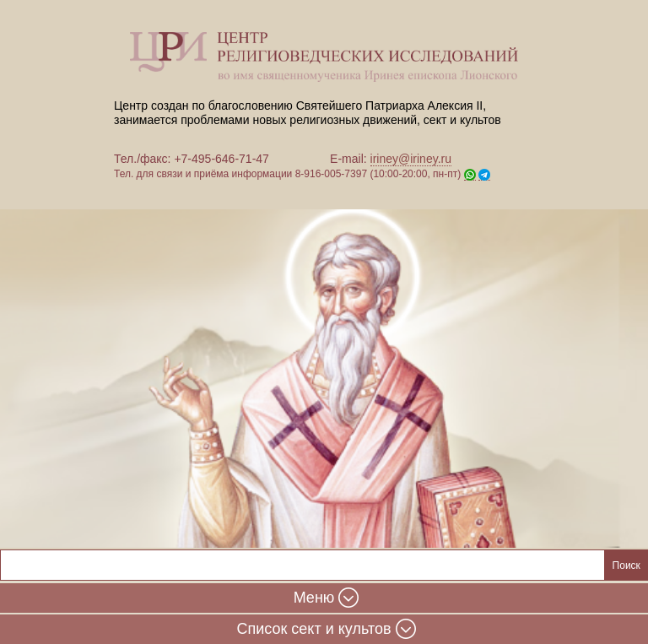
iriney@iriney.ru (411, 159)
